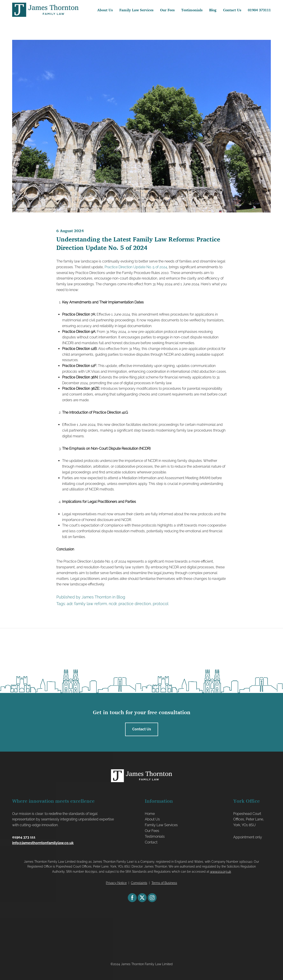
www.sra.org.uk (221, 872)
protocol (161, 604)
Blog (121, 597)
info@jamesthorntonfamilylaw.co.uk (43, 843)
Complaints (139, 883)
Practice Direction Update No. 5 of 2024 (136, 267)
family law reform (91, 604)
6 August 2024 (70, 231)
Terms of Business (164, 883)
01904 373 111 (24, 837)
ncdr (113, 604)
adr (70, 604)
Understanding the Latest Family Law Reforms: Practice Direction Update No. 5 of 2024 (138, 243)
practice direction (135, 604)
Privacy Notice (116, 883)
